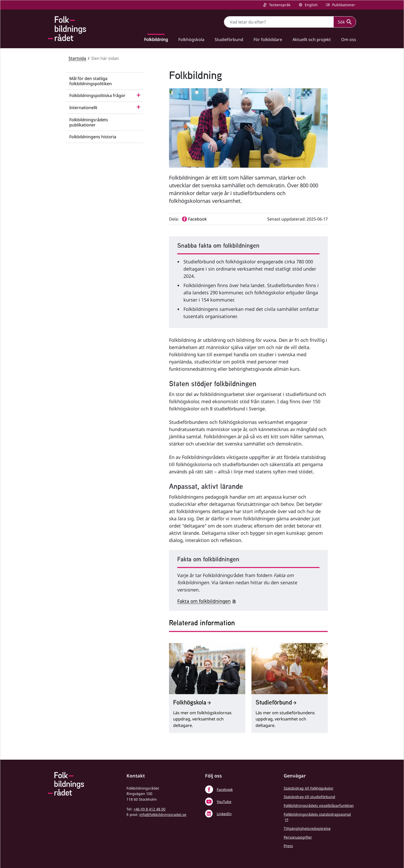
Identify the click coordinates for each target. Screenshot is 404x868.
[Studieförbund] (290, 688)
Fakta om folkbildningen (204, 601)
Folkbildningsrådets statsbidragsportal (317, 814)
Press (288, 846)
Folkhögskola (191, 39)
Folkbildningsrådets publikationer (89, 122)
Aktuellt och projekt (312, 39)
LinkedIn (224, 814)
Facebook (225, 789)
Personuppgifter (298, 837)
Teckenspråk (279, 5)
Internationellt (83, 108)
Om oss (349, 39)
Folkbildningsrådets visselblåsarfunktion (319, 805)
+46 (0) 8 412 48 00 (149, 809)
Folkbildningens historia (93, 137)
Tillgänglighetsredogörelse (307, 828)
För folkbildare (268, 39)
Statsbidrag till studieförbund (309, 797)
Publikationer (343, 5)
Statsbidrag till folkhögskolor (309, 788)
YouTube (224, 802)
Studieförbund (229, 39)
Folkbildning (156, 39)
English (311, 5)
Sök (345, 22)
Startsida (77, 58)
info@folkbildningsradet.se (163, 814)
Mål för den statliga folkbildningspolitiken (91, 81)
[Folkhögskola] (207, 688)
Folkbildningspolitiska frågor (97, 95)
